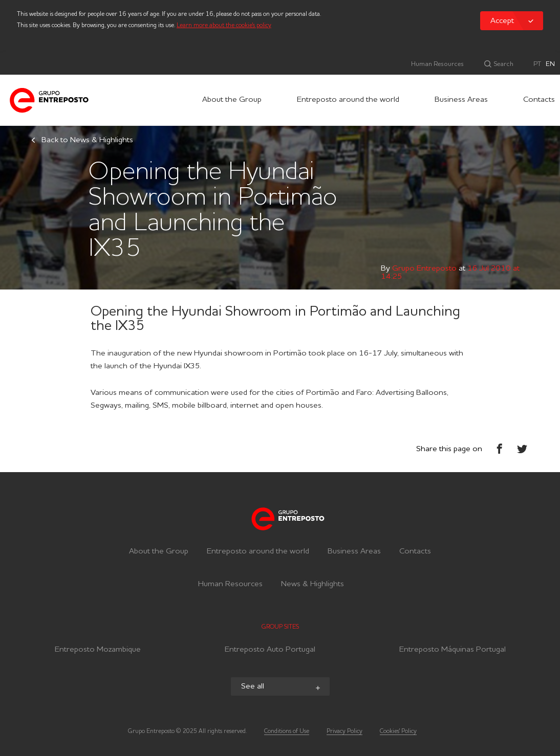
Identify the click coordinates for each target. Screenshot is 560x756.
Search (503, 64)
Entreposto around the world (348, 100)
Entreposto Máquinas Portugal (453, 651)
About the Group (232, 100)
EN (550, 64)
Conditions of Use (287, 731)
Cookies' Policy (398, 731)
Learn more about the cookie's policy (224, 26)
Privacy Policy (344, 731)
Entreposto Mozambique (98, 651)
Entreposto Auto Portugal (270, 651)
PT (537, 64)
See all (282, 687)
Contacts (539, 100)
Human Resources (437, 64)
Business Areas (461, 100)
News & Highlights (313, 584)
